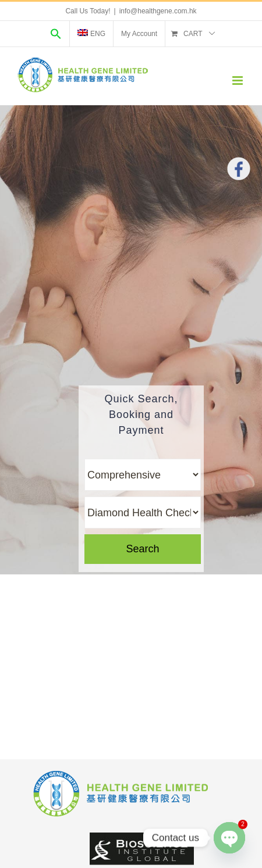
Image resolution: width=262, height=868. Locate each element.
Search (142, 549)
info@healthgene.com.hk (158, 11)
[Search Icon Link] (56, 34)
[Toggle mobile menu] (238, 81)
